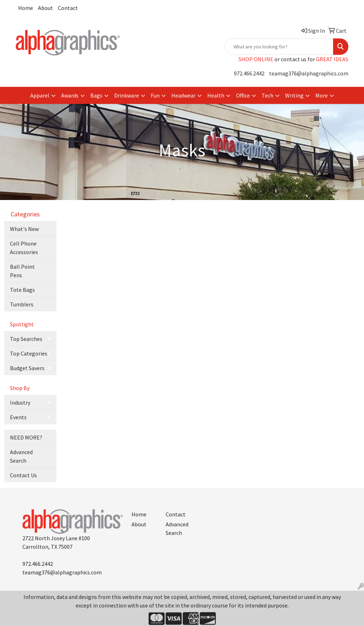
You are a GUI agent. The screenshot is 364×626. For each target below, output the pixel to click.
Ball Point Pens (22, 271)
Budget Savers (27, 368)
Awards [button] (70, 95)
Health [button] (216, 95)
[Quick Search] (279, 47)
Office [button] (243, 95)
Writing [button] (294, 95)
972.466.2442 (249, 73)
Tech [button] (267, 95)
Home (26, 8)
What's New (24, 229)
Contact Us (23, 475)
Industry (20, 403)
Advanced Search (21, 456)
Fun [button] (155, 95)
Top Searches (26, 339)
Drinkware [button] (127, 95)
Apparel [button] (40, 95)
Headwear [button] (183, 95)
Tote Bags (22, 290)
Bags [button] (96, 95)
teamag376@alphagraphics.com (309, 73)
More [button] (322, 95)
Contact (68, 8)
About (45, 8)
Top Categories (29, 353)
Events (18, 417)
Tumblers (22, 304)
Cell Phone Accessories (24, 248)
